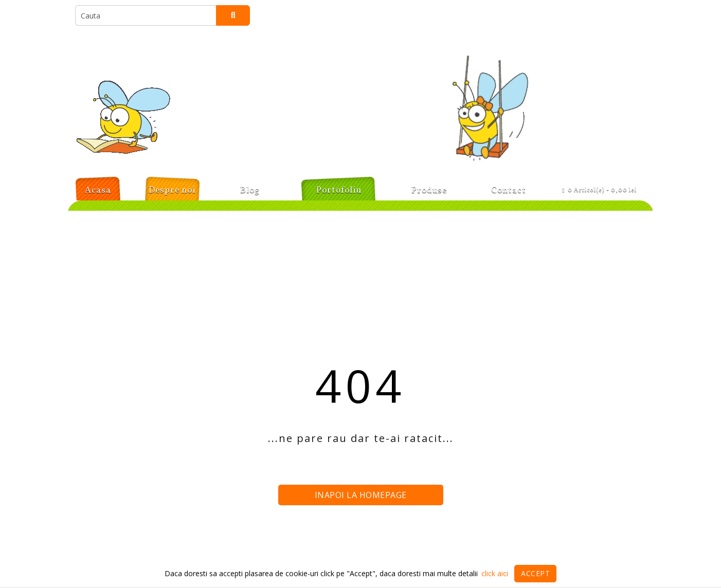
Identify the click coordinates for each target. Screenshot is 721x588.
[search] (146, 15)
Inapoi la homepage (361, 495)
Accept (535, 573)
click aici (495, 573)
